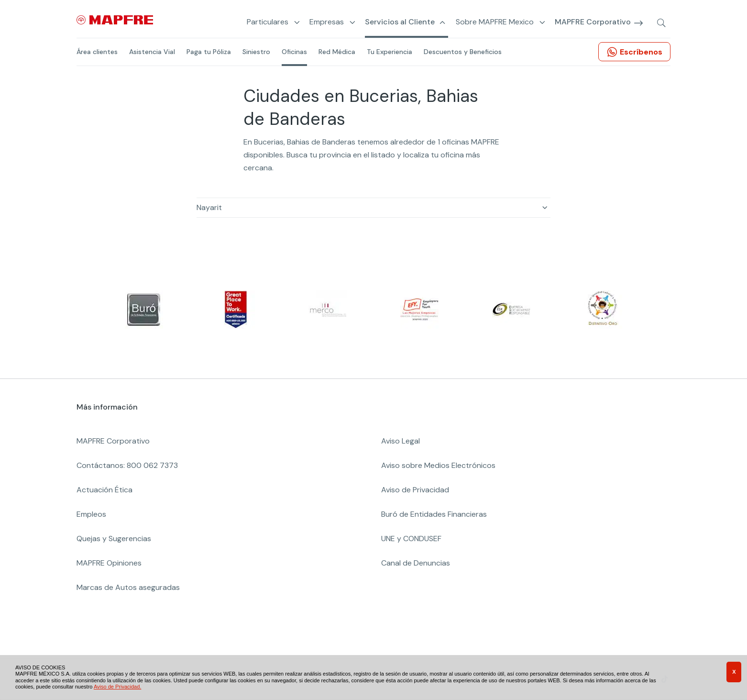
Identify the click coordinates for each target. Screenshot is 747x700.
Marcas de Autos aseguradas (128, 587)
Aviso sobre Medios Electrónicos (438, 465)
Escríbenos (641, 52)
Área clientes (97, 52)
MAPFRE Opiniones (109, 563)
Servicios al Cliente (400, 22)
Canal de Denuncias (416, 563)
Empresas (327, 22)
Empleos (91, 514)
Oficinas (294, 52)
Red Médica (337, 52)
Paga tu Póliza (209, 52)
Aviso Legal (401, 441)
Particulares (268, 22)
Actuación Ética (104, 490)
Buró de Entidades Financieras (434, 514)
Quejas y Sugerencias (114, 539)
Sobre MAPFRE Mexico (495, 22)
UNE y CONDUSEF (411, 539)
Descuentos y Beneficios (463, 52)
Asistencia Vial (152, 52)
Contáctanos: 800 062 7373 (127, 465)
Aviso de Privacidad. (117, 687)
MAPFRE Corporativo (593, 22)
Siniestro (256, 52)
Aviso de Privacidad (415, 490)
